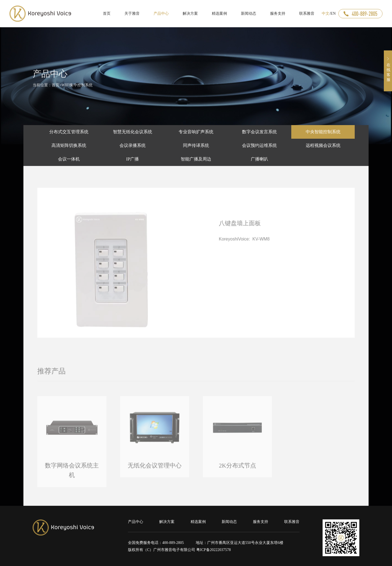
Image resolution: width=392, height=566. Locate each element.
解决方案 (167, 522)
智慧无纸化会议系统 (133, 132)
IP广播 (133, 159)
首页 (56, 87)
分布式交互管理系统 (69, 132)
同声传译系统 (196, 145)
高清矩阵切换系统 (69, 145)
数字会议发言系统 (259, 132)
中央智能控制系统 (323, 132)
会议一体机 (69, 159)
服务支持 (261, 522)
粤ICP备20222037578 (214, 550)
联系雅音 (292, 522)
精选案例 (198, 522)
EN (333, 13)
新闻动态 (229, 522)
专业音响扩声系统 (196, 132)
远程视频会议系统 (323, 145)
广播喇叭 (259, 159)
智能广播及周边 (196, 159)
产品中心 (136, 522)
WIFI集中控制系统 (77, 87)
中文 (326, 13)
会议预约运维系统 (259, 145)
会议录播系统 (133, 145)
